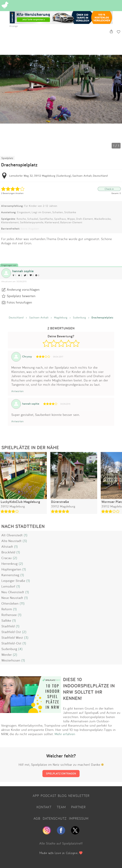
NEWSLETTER (79, 796)
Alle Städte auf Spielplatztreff (61, 843)
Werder (7, 655)
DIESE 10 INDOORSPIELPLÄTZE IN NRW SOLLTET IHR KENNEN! (89, 689)
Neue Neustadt (12, 598)
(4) (20, 649)
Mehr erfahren (65, 734)
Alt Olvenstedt (12, 535)
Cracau (7, 558)
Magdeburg (61, 317)
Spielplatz (7, 158)
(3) (25, 541)
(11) (22, 603)
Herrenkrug (10, 563)
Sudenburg (79, 317)
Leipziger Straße (13, 581)
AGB (37, 818)
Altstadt (7, 546)
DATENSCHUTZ (55, 818)
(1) (26, 535)
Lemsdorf (8, 586)
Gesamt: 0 (116, 193)
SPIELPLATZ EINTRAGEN (61, 773)
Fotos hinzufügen (19, 302)
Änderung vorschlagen (23, 289)
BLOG (62, 796)
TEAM (61, 807)
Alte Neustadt (11, 541)
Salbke (6, 620)
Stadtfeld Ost (11, 632)
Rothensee (9, 615)
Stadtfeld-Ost (11, 643)
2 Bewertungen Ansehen (12, 193)
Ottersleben (10, 603)
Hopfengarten (11, 569)
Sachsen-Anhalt (39, 317)
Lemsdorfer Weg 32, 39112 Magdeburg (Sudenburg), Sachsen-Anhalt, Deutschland (59, 176)
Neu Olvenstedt (13, 592)
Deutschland (16, 317)
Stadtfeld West (12, 637)
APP (36, 796)
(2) (15, 558)
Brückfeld (8, 552)
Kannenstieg (10, 575)
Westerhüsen (11, 660)
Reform (7, 609)
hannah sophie (23, 271)
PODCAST (48, 796)
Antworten (18, 391)
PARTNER (78, 807)
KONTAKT (44, 807)
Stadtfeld (8, 626)
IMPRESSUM (79, 818)
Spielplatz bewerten (21, 296)
